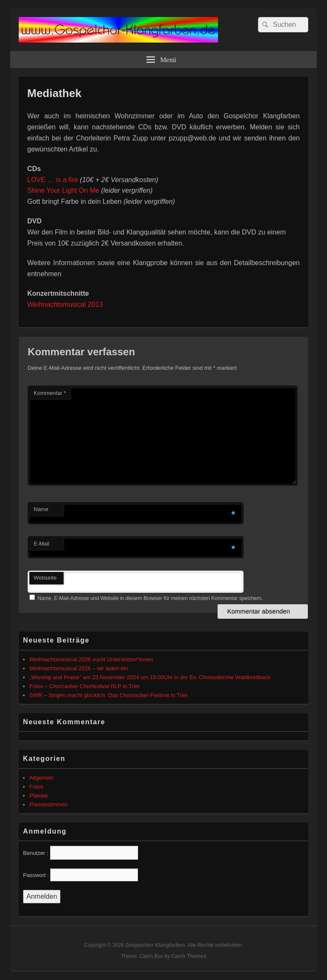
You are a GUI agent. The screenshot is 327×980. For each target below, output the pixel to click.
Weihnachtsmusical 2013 (65, 304)
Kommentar (50, 393)
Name (41, 509)
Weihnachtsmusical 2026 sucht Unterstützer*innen (91, 659)
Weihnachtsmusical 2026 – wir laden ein (79, 668)
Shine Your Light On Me (63, 190)
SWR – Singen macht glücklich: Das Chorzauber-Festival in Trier (109, 695)
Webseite (45, 578)
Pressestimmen (49, 804)
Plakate (39, 796)
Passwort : (36, 875)
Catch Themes (189, 956)
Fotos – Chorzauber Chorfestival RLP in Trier (85, 686)
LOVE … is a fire (53, 180)
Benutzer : (36, 853)
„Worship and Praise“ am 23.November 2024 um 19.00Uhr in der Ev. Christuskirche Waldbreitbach (150, 677)
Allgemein (42, 778)
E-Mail (42, 544)
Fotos (36, 787)
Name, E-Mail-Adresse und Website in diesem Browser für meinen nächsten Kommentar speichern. (150, 598)
